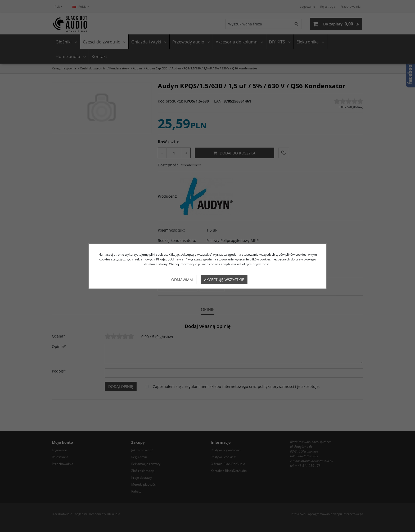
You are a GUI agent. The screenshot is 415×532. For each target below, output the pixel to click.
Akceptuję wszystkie (224, 280)
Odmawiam (182, 280)
